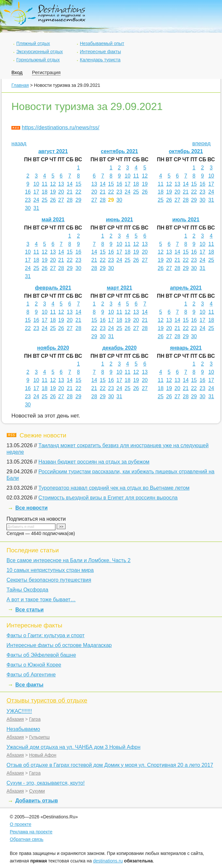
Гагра (35, 719)
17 (36, 192)
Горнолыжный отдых (38, 60)
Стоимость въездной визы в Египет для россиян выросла (108, 498)
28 (70, 200)
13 (61, 184)
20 (61, 192)
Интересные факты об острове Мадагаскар (59, 645)
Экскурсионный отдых (40, 52)
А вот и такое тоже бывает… (41, 600)
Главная (20, 85)
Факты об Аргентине (31, 675)
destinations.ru (108, 861)
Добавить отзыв (37, 801)
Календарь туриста (100, 60)
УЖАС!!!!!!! (19, 711)
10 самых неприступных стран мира (50, 570)
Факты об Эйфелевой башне (41, 655)
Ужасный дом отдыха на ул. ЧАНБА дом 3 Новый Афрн (74, 747)
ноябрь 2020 (53, 348)
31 (36, 208)
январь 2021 (186, 348)
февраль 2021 (53, 288)
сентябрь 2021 (119, 151)
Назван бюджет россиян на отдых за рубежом (94, 462)
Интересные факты (100, 52)
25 (45, 200)
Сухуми (37, 791)
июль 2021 (186, 220)
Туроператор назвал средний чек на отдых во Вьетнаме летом (114, 488)
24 (36, 200)
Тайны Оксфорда (27, 590)
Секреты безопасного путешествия (49, 580)
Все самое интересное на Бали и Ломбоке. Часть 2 (68, 560)
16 (28, 192)
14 (70, 184)
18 (45, 192)
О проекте (21, 824)
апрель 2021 (186, 288)
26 (53, 200)
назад (19, 143)
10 (36, 184)
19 (53, 192)
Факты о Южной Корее (34, 665)
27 (61, 200)
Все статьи (30, 610)
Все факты (29, 685)
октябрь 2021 (186, 151)
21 (70, 192)
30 (28, 208)
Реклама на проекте (31, 832)
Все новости (31, 508)
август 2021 (53, 151)
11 (45, 184)
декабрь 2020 (120, 348)
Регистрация (46, 72)
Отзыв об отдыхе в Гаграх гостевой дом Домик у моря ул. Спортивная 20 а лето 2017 (110, 765)
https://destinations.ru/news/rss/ (61, 127)
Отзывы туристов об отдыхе (47, 700)
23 (28, 200)
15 (79, 184)
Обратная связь (27, 839)
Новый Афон (43, 755)
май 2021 (53, 220)
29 (79, 200)
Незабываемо (23, 729)
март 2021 (119, 288)
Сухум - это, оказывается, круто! (46, 783)
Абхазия (15, 719)
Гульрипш (39, 737)
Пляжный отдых (33, 43)
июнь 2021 (119, 220)
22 (79, 192)
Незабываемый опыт (102, 43)
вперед (201, 143)
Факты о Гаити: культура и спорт (45, 635)
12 (53, 184)
